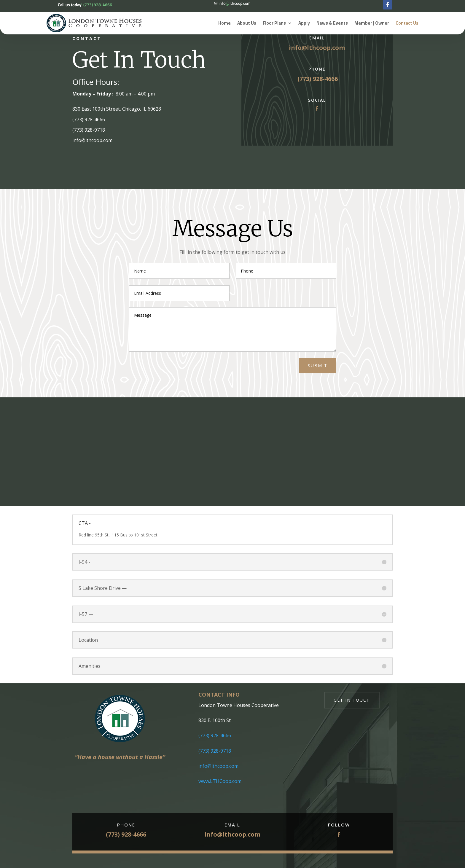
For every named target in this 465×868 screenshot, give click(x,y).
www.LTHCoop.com (220, 781)
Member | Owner (372, 23)
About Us (247, 23)
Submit (318, 365)
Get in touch (352, 700)
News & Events (332, 23)
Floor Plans (274, 23)
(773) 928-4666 (215, 735)
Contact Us (407, 23)
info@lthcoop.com (317, 48)
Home (224, 23)
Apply (304, 23)
